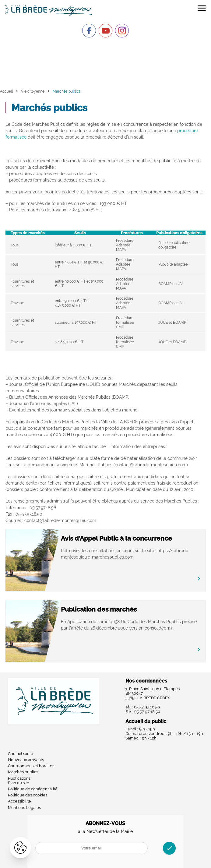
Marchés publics (23, 772)
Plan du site (19, 783)
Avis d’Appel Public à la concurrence (116, 538)
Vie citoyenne (33, 91)
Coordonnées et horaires (31, 766)
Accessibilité (19, 801)
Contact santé (21, 754)
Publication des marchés (99, 609)
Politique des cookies (28, 795)
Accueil (6, 91)
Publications (19, 778)
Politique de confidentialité (33, 789)
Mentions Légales (24, 808)
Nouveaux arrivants (26, 760)
